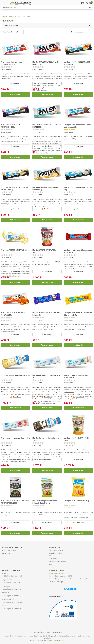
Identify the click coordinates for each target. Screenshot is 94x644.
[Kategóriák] (4, 3)
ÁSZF (50, 564)
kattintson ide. (59, 640)
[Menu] (82, 3)
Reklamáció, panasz (55, 556)
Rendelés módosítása (56, 550)
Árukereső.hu (70, 593)
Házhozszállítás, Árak (9, 550)
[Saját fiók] (87, 3)
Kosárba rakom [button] (16, 94)
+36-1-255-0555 (59, 573)
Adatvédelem (53, 559)
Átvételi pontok (6, 553)
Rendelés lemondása (55, 553)
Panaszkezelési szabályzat (57, 562)
